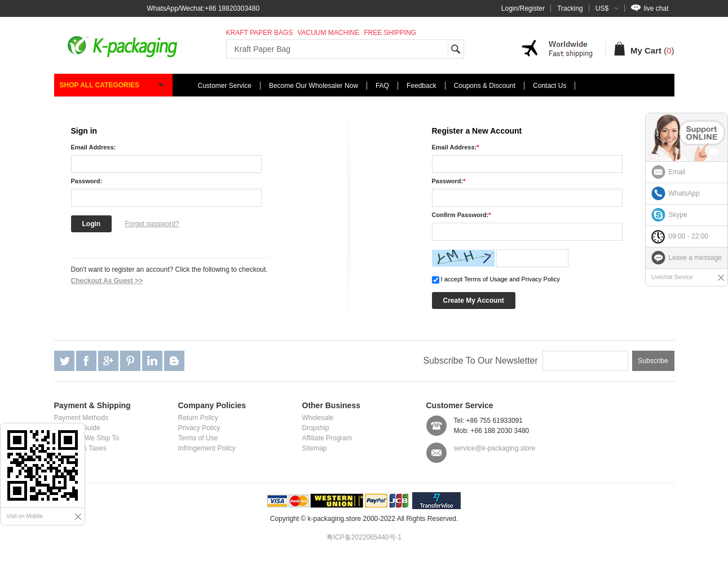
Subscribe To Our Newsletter (480, 361)
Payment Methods (81, 418)
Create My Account (474, 301)
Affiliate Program (327, 438)
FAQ (382, 86)
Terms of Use (198, 438)
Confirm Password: (462, 215)
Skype (678, 215)
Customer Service (225, 86)
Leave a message (695, 258)
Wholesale (318, 418)
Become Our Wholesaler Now (314, 86)
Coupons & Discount (485, 86)
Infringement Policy (207, 448)
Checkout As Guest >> (107, 281)
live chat (650, 8)
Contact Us (550, 86)
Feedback (422, 86)
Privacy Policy (199, 428)
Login (92, 224)
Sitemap (315, 448)
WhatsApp (684, 193)
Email (677, 172)
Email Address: (94, 147)
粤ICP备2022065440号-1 (364, 537)
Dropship (316, 428)
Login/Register (523, 8)
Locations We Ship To (87, 438)
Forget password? (152, 224)
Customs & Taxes (80, 448)
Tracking (570, 8)
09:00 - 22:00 (688, 236)
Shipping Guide (77, 428)
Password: (87, 181)
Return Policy (198, 418)
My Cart (646, 50)
